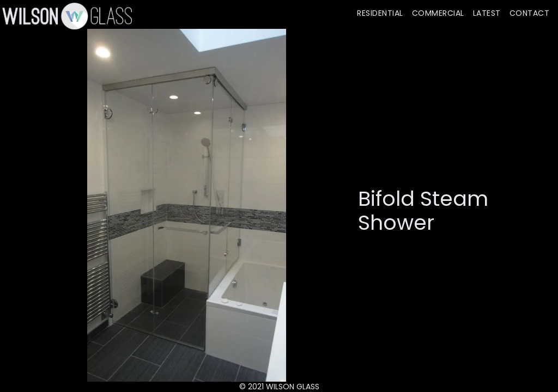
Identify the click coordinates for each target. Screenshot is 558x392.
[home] (66, 16)
